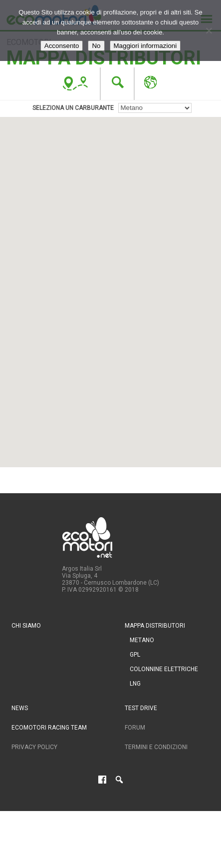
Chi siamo (26, 626)
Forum (135, 728)
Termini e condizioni (156, 747)
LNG (135, 684)
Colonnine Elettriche (164, 669)
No (96, 46)
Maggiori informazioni (145, 46)
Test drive (141, 708)
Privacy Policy (34, 747)
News (20, 708)
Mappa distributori (155, 626)
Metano (142, 640)
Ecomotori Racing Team (49, 728)
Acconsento (62, 46)
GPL (135, 655)
